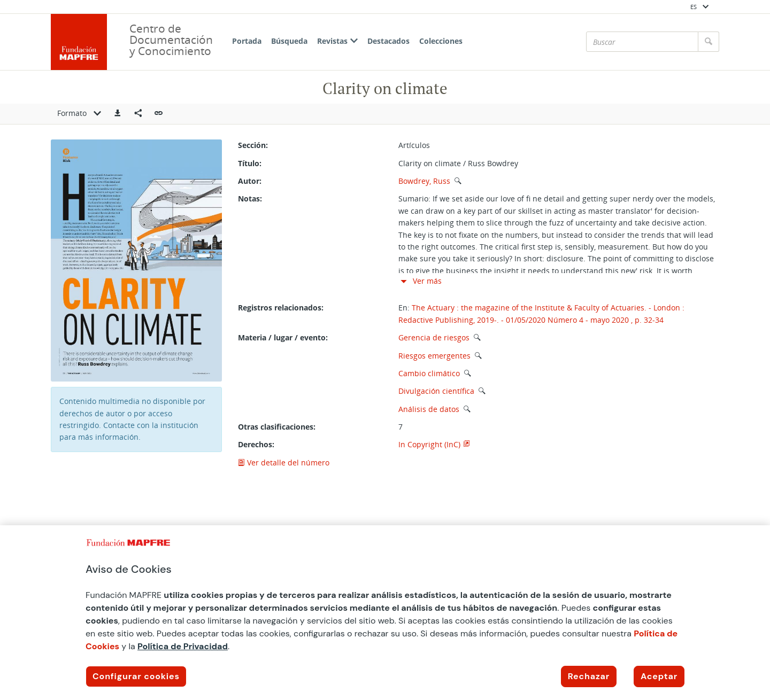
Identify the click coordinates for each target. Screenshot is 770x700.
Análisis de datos (429, 409)
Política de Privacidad (183, 646)
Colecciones (441, 41)
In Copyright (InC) (429, 444)
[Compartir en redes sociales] (138, 114)
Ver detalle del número (284, 462)
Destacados (388, 41)
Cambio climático (429, 373)
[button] (118, 114)
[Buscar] (642, 42)
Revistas (337, 41)
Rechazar (589, 676)
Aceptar (659, 676)
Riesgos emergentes (434, 356)
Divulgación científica (436, 391)
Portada (247, 41)
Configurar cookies (136, 676)
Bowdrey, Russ (424, 181)
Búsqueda (289, 41)
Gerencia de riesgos (434, 337)
